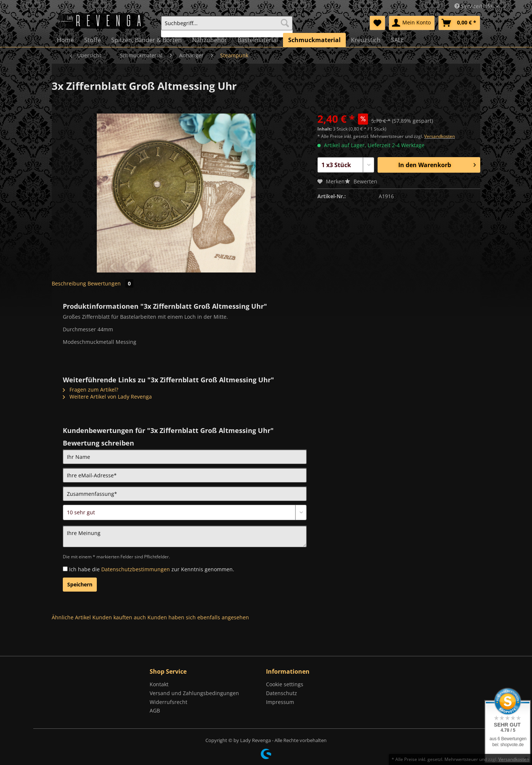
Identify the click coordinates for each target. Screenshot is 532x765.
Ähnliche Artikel (71, 617)
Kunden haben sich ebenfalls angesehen (198, 617)
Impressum (280, 702)
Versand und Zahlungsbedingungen (194, 693)
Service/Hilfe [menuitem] (474, 6)
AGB (155, 710)
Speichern (80, 584)
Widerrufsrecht (168, 702)
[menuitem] (227, 26)
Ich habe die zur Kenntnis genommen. (152, 569)
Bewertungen (110, 283)
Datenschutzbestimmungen (136, 569)
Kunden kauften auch (119, 617)
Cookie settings (285, 684)
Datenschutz (282, 693)
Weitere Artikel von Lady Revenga (107, 397)
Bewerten (361, 181)
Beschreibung (69, 283)
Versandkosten (439, 136)
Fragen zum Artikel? (91, 390)
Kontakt (159, 684)
